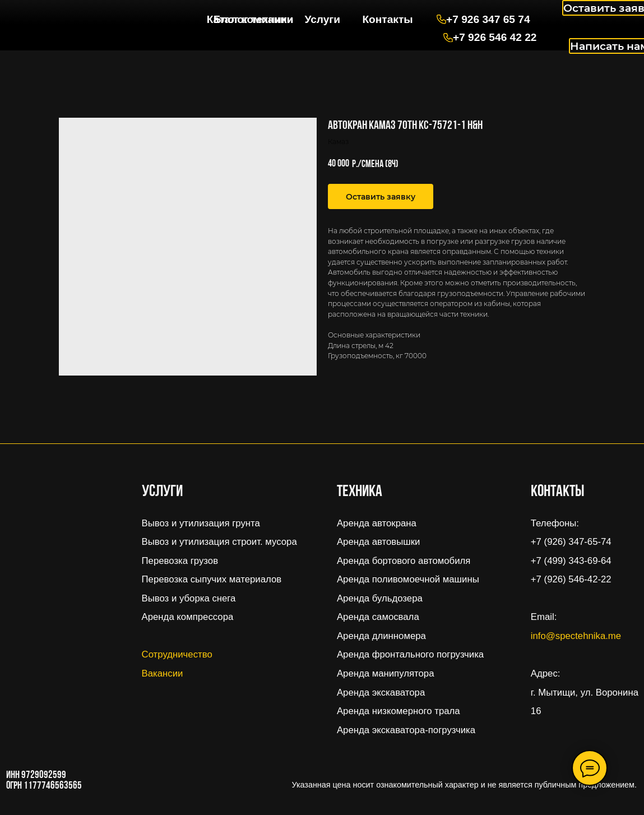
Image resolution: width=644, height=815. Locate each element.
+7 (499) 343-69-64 (571, 561)
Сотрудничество (177, 654)
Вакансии (163, 673)
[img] (67, 15)
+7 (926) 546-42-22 (571, 579)
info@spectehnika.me (576, 636)
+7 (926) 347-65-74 (571, 542)
